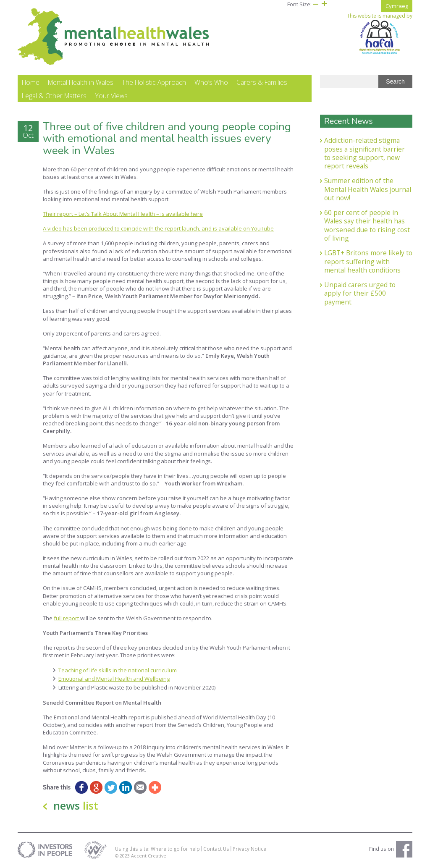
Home (31, 82)
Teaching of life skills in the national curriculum (118, 670)
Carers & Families (262, 82)
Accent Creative (149, 856)
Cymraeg (397, 6)
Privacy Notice (249, 849)
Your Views (111, 96)
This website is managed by (380, 34)
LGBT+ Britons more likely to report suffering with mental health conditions (368, 261)
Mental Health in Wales (81, 82)
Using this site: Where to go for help (157, 849)
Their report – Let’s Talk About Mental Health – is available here (123, 214)
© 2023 (123, 856)
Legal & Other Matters (54, 96)
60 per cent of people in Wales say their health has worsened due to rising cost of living (367, 225)
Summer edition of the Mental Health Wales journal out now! (368, 189)
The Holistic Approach (154, 82)
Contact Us (216, 849)
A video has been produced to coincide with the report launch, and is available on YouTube (158, 228)
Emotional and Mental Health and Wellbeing (114, 679)
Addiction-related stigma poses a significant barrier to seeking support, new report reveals (364, 153)
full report (67, 618)
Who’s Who (211, 82)
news (76, 805)
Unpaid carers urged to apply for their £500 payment (360, 293)
